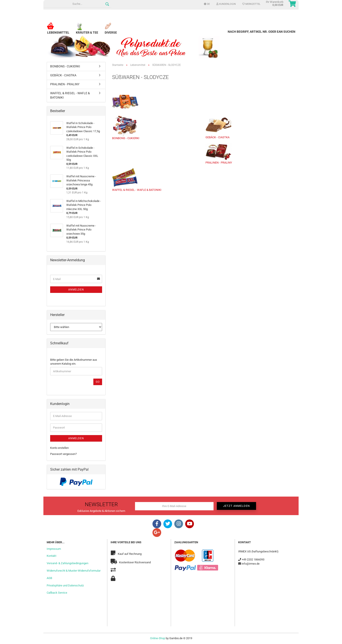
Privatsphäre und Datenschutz (65, 585)
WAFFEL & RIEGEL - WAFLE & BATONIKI (137, 180)
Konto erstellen (59, 448)
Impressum (54, 549)
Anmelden (76, 290)
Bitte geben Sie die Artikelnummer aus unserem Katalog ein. (74, 362)
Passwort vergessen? (63, 454)
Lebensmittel (58, 31)
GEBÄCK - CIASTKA (219, 127)
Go (98, 382)
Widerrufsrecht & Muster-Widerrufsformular (74, 571)
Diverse (111, 31)
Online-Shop (158, 638)
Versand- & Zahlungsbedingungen (68, 563)
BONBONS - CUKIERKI (126, 127)
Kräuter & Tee (87, 31)
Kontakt (51, 556)
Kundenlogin (226, 4)
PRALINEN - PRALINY (219, 154)
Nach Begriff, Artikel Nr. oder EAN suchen (262, 32)
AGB (49, 578)
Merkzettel (251, 4)
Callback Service (57, 593)
